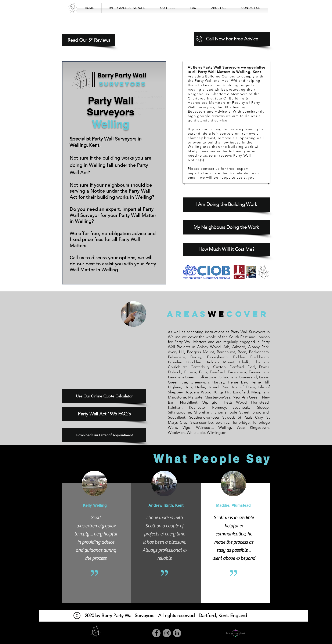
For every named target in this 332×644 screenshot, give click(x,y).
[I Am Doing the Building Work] (226, 205)
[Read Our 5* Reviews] (89, 40)
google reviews (211, 116)
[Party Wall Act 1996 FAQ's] (104, 414)
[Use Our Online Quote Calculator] (104, 396)
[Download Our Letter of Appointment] (104, 435)
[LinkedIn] (177, 633)
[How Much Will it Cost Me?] (226, 249)
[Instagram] (167, 633)
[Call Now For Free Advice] (232, 39)
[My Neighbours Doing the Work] (226, 227)
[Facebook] (156, 633)
